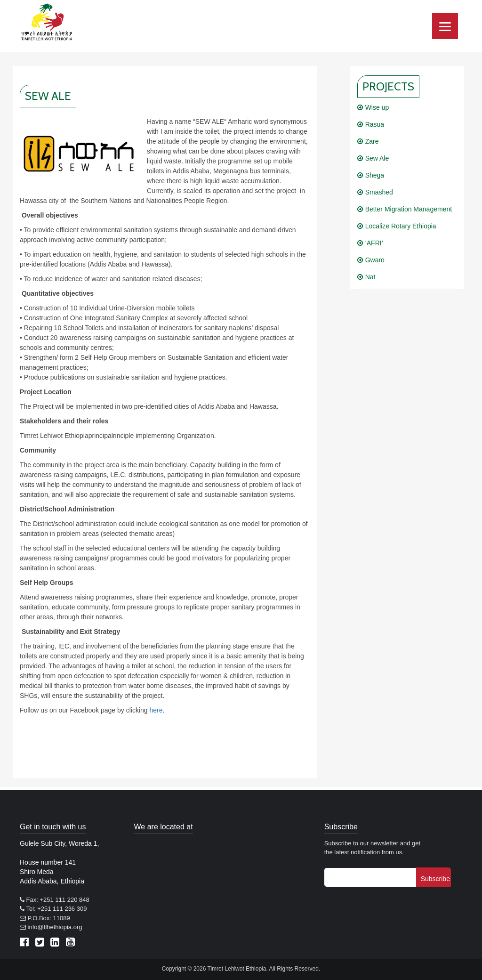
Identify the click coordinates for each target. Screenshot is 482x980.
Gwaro (375, 260)
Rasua (375, 124)
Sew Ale (377, 158)
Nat (370, 277)
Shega (375, 175)
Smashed (379, 192)
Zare (372, 141)
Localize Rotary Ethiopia (401, 226)
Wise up (377, 107)
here (156, 710)
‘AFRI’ (374, 243)
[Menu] (445, 26)
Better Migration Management (409, 209)
